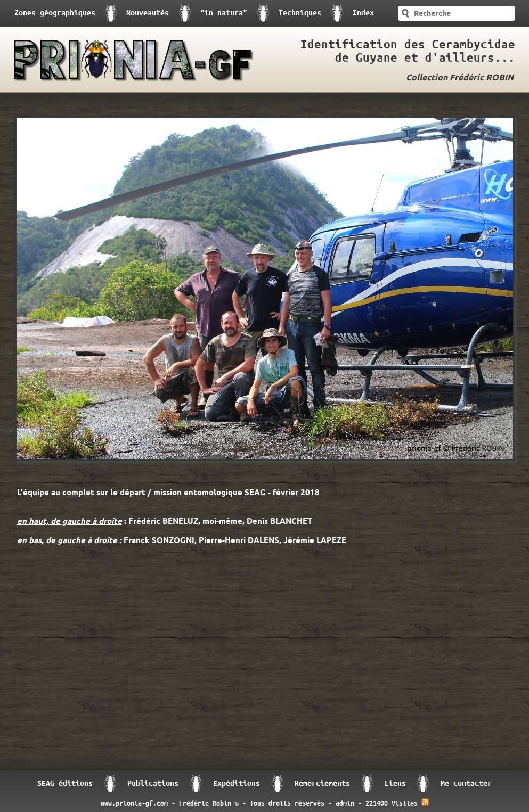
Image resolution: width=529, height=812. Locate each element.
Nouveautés (148, 13)
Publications (153, 784)
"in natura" (224, 13)
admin (345, 803)
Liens (395, 784)
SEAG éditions (65, 784)
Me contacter (466, 784)
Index (363, 13)
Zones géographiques (55, 13)
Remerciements (322, 784)
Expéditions (237, 784)
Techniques (300, 13)
